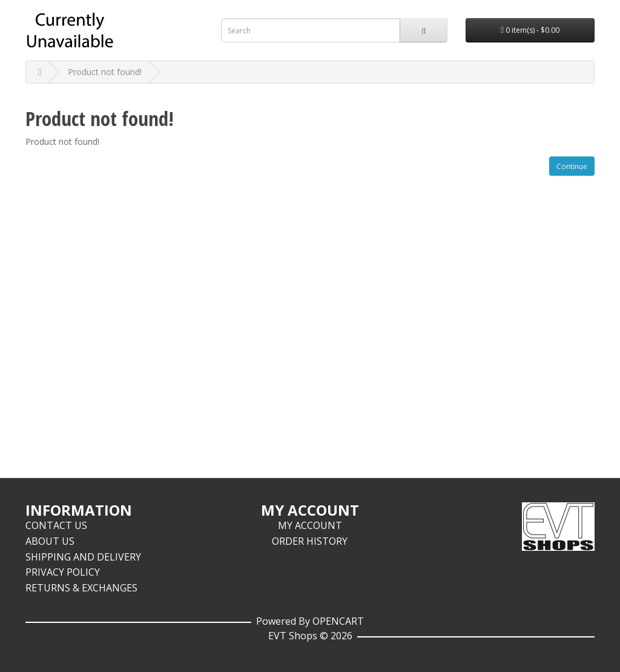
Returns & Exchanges (81, 588)
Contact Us (56, 525)
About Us (50, 541)
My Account (310, 525)
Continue (572, 166)
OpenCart (338, 621)
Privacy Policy (63, 572)
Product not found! (105, 72)
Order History (310, 541)
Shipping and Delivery (83, 557)
